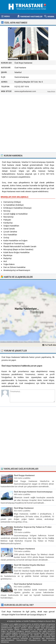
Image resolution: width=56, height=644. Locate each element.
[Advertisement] (28, 123)
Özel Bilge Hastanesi (24, 508)
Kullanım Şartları (15, 621)
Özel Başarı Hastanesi (24, 549)
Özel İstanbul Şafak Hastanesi (28, 584)
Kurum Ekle (50, 621)
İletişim (41, 621)
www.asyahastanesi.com (25, 91)
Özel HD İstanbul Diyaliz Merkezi (29, 565)
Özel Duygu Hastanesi (24, 475)
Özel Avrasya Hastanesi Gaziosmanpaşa (33, 492)
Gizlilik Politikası (30, 621)
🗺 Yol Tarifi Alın (49, 345)
